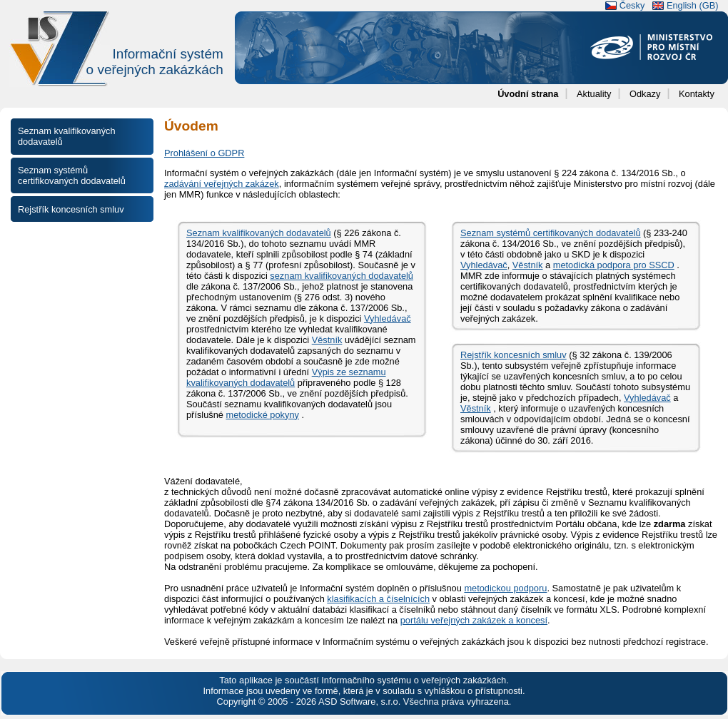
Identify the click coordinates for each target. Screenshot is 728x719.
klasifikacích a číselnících (378, 599)
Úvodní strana (528, 94)
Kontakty (697, 94)
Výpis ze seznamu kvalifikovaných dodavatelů (286, 377)
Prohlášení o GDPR (204, 153)
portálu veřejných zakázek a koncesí (474, 620)
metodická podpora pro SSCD (614, 265)
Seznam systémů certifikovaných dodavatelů (551, 233)
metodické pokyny (262, 415)
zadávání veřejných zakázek (222, 184)
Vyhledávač (388, 318)
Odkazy (645, 94)
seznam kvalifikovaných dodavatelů (342, 276)
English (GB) (693, 5)
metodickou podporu (505, 588)
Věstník (327, 340)
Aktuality (594, 94)
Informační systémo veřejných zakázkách (155, 62)
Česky (632, 5)
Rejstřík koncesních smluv (514, 355)
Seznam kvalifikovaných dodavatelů (259, 233)
